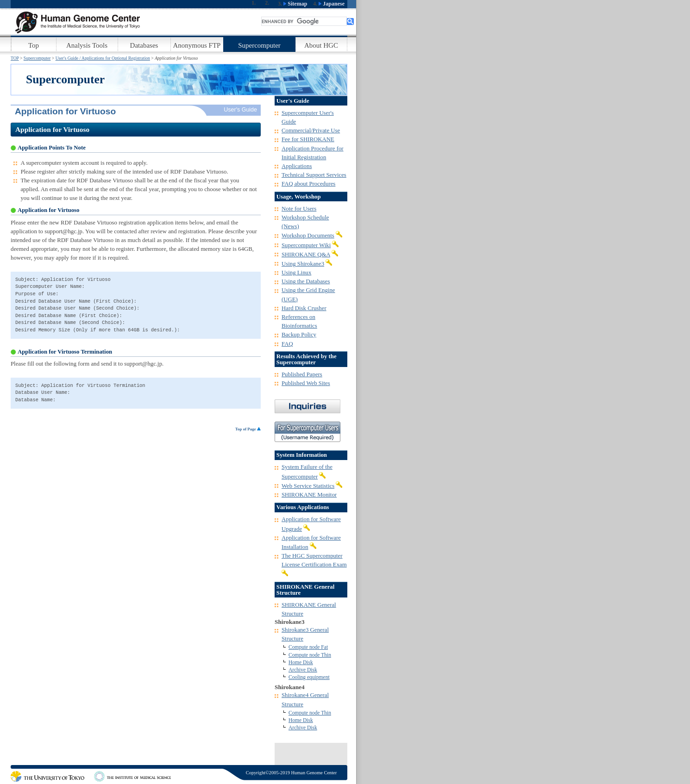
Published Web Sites (306, 383)
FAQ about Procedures (308, 184)
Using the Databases (306, 281)
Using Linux (296, 273)
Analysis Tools (87, 45)
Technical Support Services (314, 175)
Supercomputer (259, 45)
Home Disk (301, 662)
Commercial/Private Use (311, 131)
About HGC (321, 45)
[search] (304, 21)
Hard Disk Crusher (304, 308)
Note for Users (299, 209)
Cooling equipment (309, 677)
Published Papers (302, 374)
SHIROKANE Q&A (306, 255)
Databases (144, 45)
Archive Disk (303, 670)
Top (34, 45)
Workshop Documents (308, 236)
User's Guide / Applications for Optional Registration (103, 58)
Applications (297, 166)
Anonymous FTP (197, 45)
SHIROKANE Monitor (309, 495)
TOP (15, 58)
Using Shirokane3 (303, 264)
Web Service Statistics (308, 486)
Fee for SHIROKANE (308, 139)
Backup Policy (299, 335)
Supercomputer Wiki (306, 245)
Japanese (332, 4)
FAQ (287, 344)
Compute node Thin (310, 655)
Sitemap (295, 4)
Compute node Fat (308, 647)
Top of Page (248, 429)
